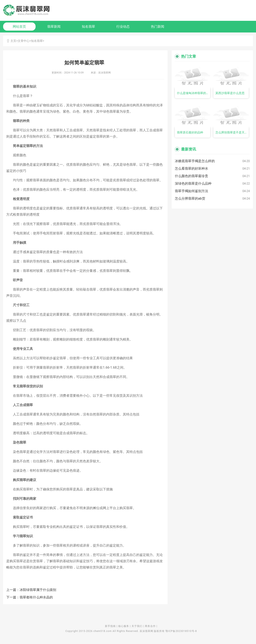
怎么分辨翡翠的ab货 (190, 198)
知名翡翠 (88, 27)
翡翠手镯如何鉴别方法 (191, 191)
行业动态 (123, 27)
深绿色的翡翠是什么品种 (193, 183)
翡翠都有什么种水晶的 (36, 597)
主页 (13, 41)
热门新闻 (158, 27)
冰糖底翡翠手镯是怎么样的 (195, 161)
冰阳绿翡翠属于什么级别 (38, 590)
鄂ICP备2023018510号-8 (181, 631)
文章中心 (24, 41)
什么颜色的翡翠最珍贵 (191, 176)
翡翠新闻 (54, 27)
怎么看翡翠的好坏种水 (191, 168)
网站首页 (19, 27)
